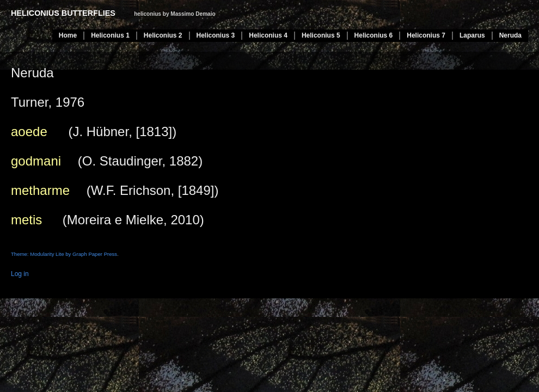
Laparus (472, 35)
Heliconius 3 (216, 35)
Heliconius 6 (374, 35)
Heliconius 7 (426, 35)
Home (68, 35)
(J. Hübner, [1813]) (94, 131)
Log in (20, 274)
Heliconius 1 (110, 35)
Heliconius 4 (268, 35)
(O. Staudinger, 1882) (107, 161)
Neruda (510, 35)
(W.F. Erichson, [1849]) (115, 190)
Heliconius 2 (163, 35)
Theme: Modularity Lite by (42, 254)
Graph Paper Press (95, 254)
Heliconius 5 (321, 35)
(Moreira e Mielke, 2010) (108, 220)
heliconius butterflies (63, 13)
